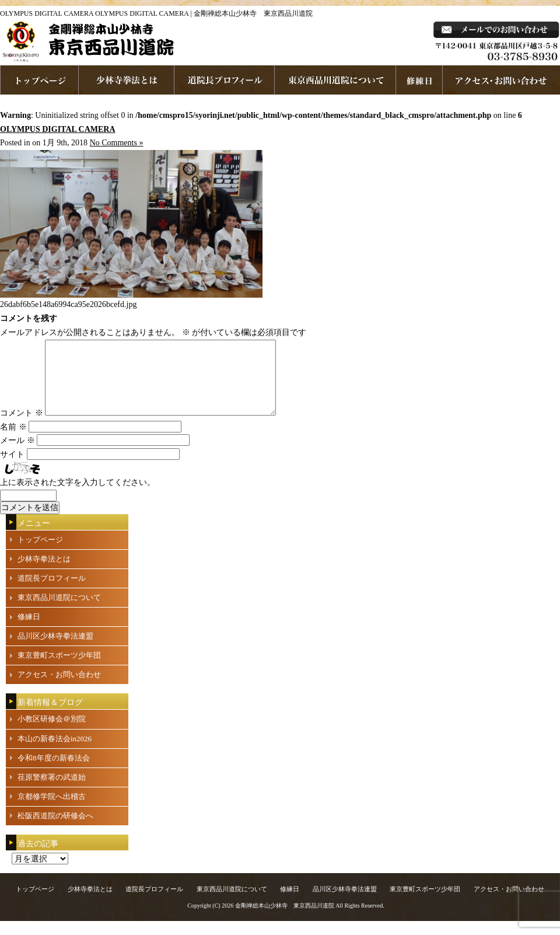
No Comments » (117, 143)
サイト (12, 468)
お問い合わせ (501, 80)
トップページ (40, 554)
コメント (22, 427)
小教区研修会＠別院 (52, 733)
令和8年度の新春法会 (54, 772)
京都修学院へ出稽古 (52, 810)
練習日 (419, 80)
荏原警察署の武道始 (52, 791)
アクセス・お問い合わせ (59, 688)
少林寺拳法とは (127, 80)
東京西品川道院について (335, 80)
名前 (13, 441)
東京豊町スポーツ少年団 (59, 669)
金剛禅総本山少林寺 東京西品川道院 (285, 920)
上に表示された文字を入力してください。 (78, 496)
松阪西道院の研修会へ (55, 830)
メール (17, 454)
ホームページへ (39, 80)
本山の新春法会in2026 (55, 753)
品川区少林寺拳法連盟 (55, 650)
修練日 (29, 631)
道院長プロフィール (225, 80)
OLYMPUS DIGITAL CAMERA (58, 129)
